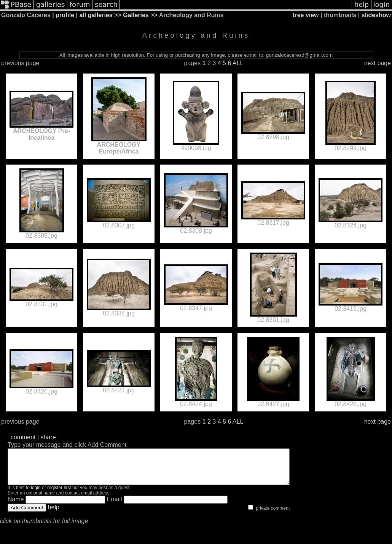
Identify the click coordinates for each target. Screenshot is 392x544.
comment (23, 437)
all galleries (96, 15)
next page (378, 63)
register (55, 494)
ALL (238, 63)
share (48, 437)
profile (65, 15)
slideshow (376, 15)
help (54, 514)
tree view (306, 15)
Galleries (136, 15)
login (36, 494)
